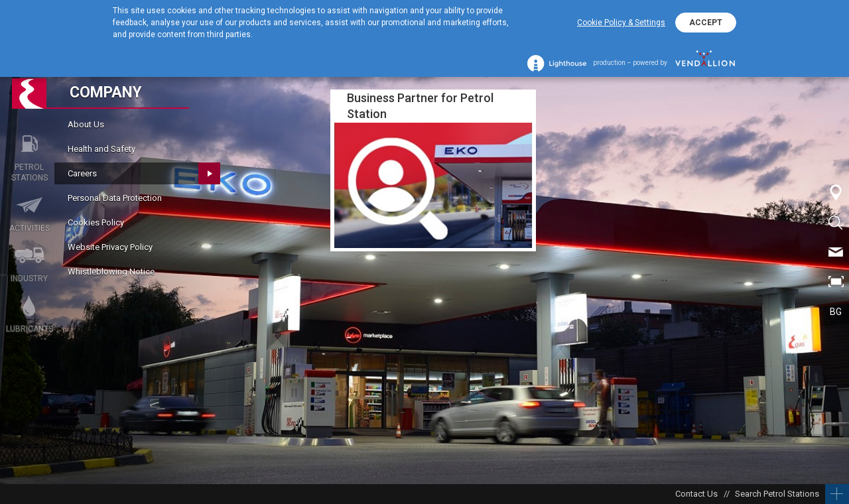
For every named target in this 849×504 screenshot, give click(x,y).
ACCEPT (706, 23)
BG (836, 312)
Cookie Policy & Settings (621, 23)
